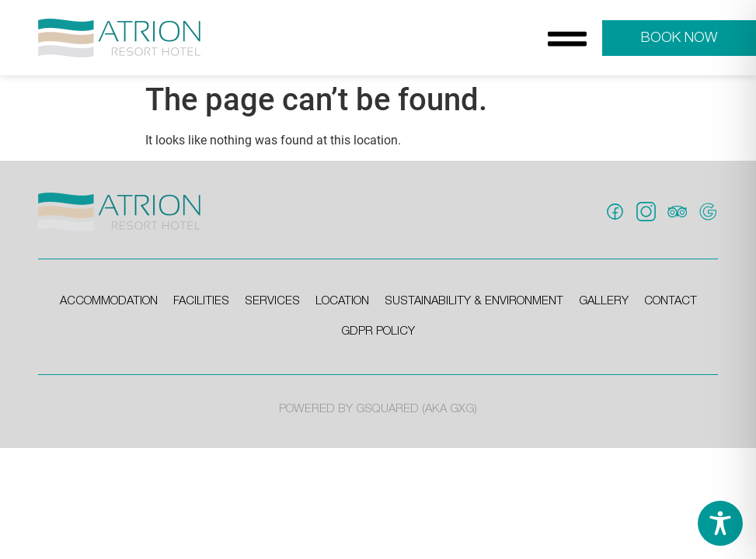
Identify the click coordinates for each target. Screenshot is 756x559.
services (272, 301)
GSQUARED (387, 409)
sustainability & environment (474, 301)
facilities (201, 301)
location (342, 301)
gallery (604, 301)
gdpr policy (378, 332)
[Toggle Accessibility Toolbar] (720, 523)
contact (671, 301)
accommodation (109, 301)
